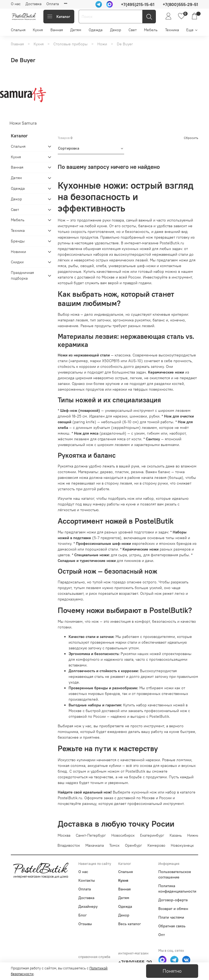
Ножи (102, 44)
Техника (172, 30)
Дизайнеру (88, 906)
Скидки (17, 262)
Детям (76, 30)
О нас (16, 4)
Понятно (172, 971)
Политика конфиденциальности (177, 889)
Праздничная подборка (22, 275)
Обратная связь (172, 926)
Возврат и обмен (173, 909)
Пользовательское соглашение (175, 874)
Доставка (33, 4)
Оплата (53, 4)
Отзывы (85, 924)
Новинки (18, 252)
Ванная (57, 30)
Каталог (59, 17)
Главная (17, 44)
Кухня (38, 30)
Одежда (96, 30)
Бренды (18, 241)
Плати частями (171, 917)
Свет (133, 30)
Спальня (18, 30)
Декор (116, 30)
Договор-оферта (173, 900)
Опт (162, 935)
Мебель (151, 30)
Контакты (87, 880)
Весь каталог (130, 924)
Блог (83, 915)
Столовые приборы (70, 44)
